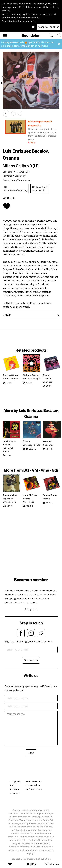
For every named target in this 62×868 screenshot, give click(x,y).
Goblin (46, 375)
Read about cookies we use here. (19, 21)
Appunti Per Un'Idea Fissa (9, 500)
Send (31, 753)
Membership (34, 781)
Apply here (31, 609)
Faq (12, 785)
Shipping (16, 781)
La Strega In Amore (8, 450)
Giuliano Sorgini (31, 375)
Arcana (46, 499)
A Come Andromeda (29, 500)
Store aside (33, 785)
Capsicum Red (10, 495)
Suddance (48, 445)
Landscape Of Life (31, 445)
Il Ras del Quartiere (48, 380)
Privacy (14, 789)
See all (31, 143)
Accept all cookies (48, 27)
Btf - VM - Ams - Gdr (19, 172)
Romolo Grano (50, 495)
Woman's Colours (11, 379)
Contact (15, 793)
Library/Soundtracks (20, 180)
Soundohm (31, 35)
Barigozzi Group (10, 375)
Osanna (11, 158)
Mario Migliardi (30, 495)
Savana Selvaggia (31, 379)
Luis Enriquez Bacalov (25, 151)
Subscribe (31, 660)
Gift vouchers (34, 789)
